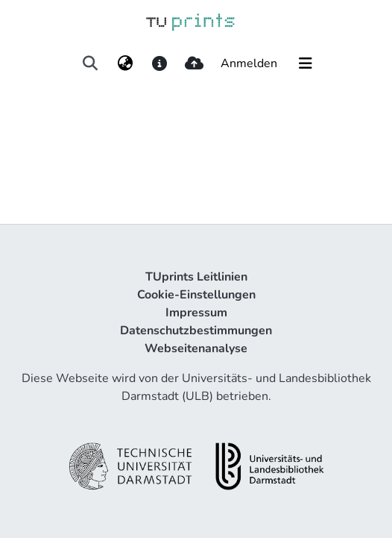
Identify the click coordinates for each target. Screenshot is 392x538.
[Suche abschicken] (91, 63)
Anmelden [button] (250, 63)
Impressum (196, 313)
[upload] (194, 63)
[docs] (159, 63)
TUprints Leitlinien (196, 277)
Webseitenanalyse (196, 348)
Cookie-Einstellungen (196, 295)
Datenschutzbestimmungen (196, 331)
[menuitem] (125, 63)
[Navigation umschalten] (306, 63)
